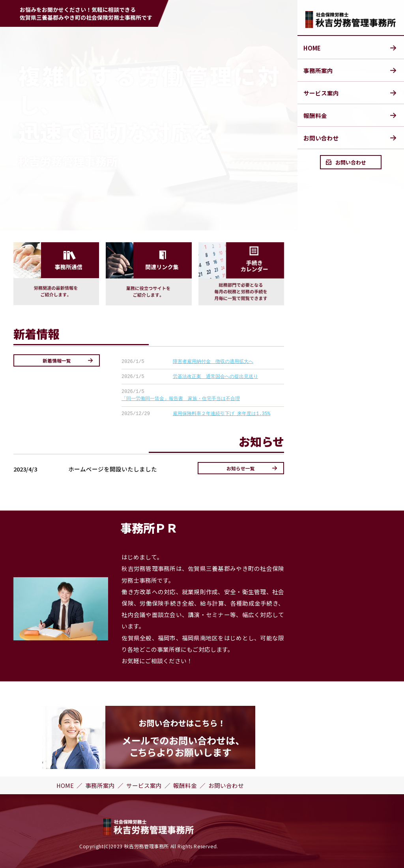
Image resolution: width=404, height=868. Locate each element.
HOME (312, 48)
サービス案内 (321, 93)
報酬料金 (315, 115)
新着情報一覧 (57, 360)
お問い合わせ (321, 138)
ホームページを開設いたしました (113, 469)
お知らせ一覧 (241, 468)
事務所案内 (318, 70)
